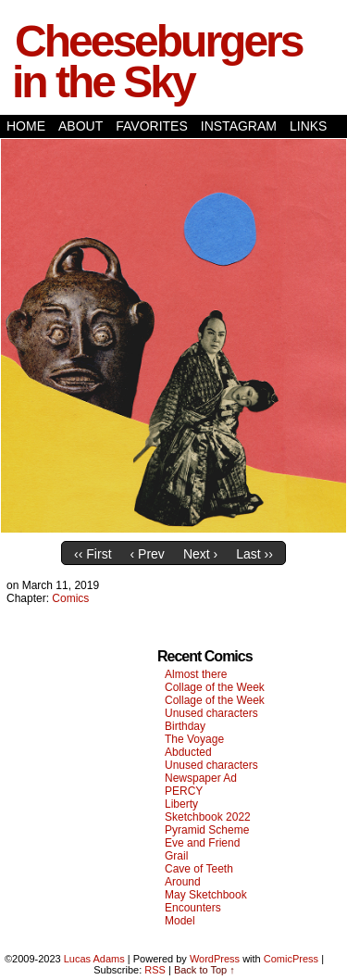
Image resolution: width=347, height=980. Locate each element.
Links (308, 126)
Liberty (181, 804)
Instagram (239, 126)
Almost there (196, 674)
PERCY (184, 791)
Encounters (193, 908)
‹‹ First (93, 554)
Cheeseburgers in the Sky (157, 62)
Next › (200, 554)
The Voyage (194, 739)
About (81, 126)
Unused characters (211, 713)
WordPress (215, 959)
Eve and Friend (202, 843)
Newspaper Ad (201, 778)
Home (26, 126)
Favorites (152, 126)
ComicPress (291, 959)
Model (180, 921)
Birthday (185, 726)
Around (183, 882)
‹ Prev (148, 554)
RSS (155, 970)
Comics (70, 598)
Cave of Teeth (199, 869)
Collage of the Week (215, 687)
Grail (176, 856)
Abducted (188, 752)
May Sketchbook (206, 895)
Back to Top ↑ (204, 970)
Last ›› (254, 554)
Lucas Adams (94, 959)
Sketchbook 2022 (208, 817)
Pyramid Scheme (207, 830)
